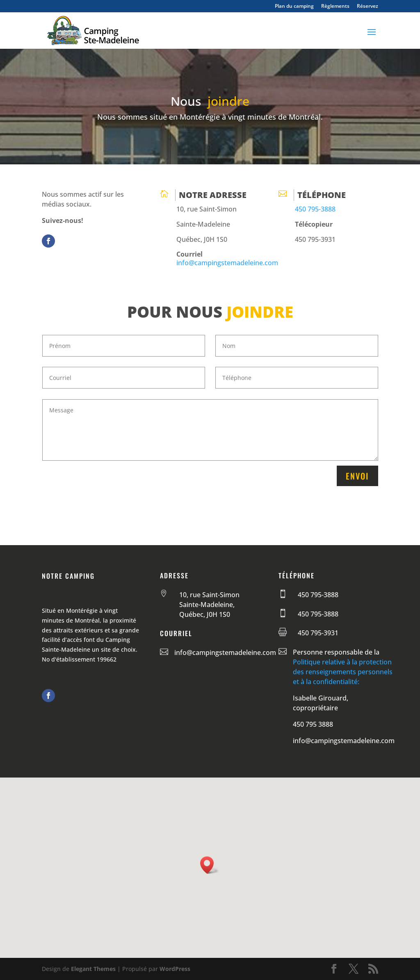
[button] (210, 865)
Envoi (357, 476)
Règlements (335, 7)
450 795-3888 (315, 209)
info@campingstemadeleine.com (227, 263)
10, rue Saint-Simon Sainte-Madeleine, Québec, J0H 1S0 (209, 605)
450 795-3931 (318, 633)
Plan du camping (294, 7)
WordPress (175, 969)
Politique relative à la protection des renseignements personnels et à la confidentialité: (343, 672)
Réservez (367, 7)
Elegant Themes (93, 969)
